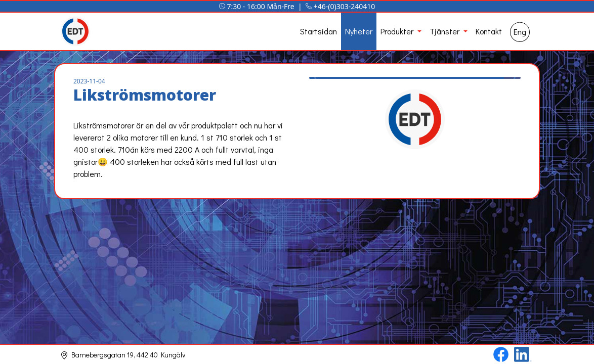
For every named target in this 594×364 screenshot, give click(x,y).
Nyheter (359, 31)
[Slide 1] (378, 65)
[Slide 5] (451, 65)
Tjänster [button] (445, 31)
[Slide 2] (397, 65)
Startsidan (319, 31)
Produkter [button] (398, 31)
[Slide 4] (433, 65)
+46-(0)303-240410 (345, 6)
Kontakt (489, 31)
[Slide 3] (415, 65)
